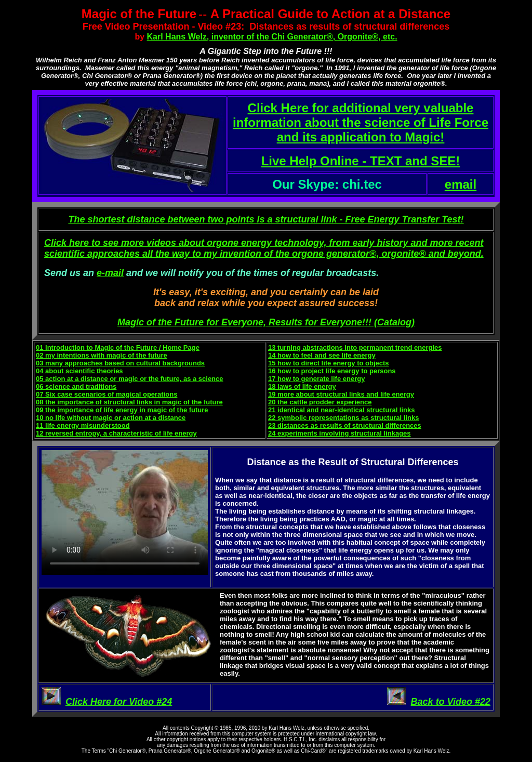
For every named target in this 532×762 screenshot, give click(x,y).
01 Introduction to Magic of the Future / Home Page (118, 347)
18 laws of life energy (302, 386)
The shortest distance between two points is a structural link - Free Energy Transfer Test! (266, 219)
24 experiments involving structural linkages (340, 433)
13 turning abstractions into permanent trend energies (355, 347)
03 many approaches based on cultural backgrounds (120, 363)
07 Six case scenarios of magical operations (107, 394)
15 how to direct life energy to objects (329, 363)
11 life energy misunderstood (83, 425)
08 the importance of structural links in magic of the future (129, 402)
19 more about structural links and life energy (341, 394)
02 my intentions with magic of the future (102, 355)
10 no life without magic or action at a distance (111, 418)
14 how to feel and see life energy (322, 355)
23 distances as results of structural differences (345, 425)
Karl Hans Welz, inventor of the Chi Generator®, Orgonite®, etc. (272, 37)
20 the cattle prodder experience (320, 402)
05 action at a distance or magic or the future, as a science (130, 379)
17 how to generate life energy (316, 379)
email (461, 184)
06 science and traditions (76, 386)
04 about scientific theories (79, 371)
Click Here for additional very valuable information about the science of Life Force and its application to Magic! (361, 122)
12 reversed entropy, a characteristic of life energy (116, 433)
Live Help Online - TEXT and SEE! (361, 161)
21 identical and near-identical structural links (341, 410)
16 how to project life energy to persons (332, 371)
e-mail (110, 273)
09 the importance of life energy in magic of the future (122, 410)
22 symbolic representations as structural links (343, 418)
